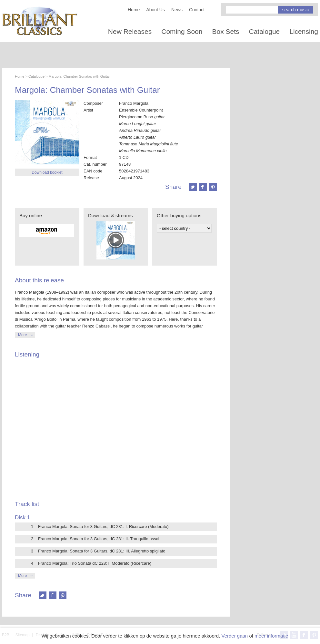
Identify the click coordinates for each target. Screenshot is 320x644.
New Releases (130, 31)
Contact (197, 10)
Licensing (304, 31)
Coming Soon (182, 31)
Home (134, 10)
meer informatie (271, 636)
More (22, 335)
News (177, 10)
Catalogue (265, 31)
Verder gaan (235, 636)
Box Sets (225, 31)
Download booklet (47, 172)
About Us (155, 10)
